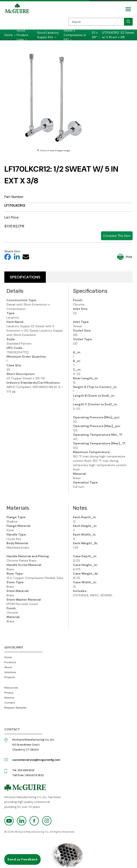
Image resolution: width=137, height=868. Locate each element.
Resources (11, 688)
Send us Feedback (22, 859)
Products (10, 662)
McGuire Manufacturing (17, 16)
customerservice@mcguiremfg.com (36, 760)
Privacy (9, 693)
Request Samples (15, 708)
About (8, 667)
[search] (128, 22)
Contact (10, 703)
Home (8, 657)
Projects (10, 677)
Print (125, 257)
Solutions (10, 672)
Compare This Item (117, 236)
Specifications (25, 277)
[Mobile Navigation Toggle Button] (128, 9)
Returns (9, 698)
